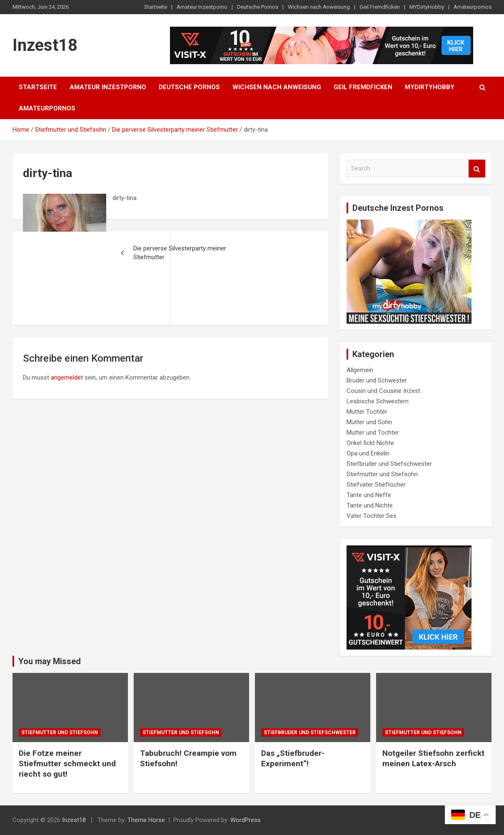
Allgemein (360, 370)
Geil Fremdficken (380, 7)
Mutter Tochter (367, 412)
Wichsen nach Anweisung (319, 7)
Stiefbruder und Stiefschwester (389, 464)
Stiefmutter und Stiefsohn (382, 474)
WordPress (246, 820)
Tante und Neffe (369, 495)
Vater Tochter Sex (371, 516)
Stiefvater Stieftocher (376, 485)
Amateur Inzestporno (202, 7)
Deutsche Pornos (258, 7)
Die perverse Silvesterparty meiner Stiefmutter (180, 253)
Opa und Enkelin (368, 453)
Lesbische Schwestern (378, 401)
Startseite (156, 7)
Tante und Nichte (370, 505)
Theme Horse (146, 820)
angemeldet (67, 377)
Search (477, 169)
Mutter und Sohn (369, 422)
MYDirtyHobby (427, 7)
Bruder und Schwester (377, 380)
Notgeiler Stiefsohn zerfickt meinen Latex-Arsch (433, 758)
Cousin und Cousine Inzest (383, 391)
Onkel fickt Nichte (370, 443)
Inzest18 (45, 45)
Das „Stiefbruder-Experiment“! (293, 758)
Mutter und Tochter (373, 432)
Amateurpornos (473, 7)
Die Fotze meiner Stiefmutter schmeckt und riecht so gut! (67, 763)
